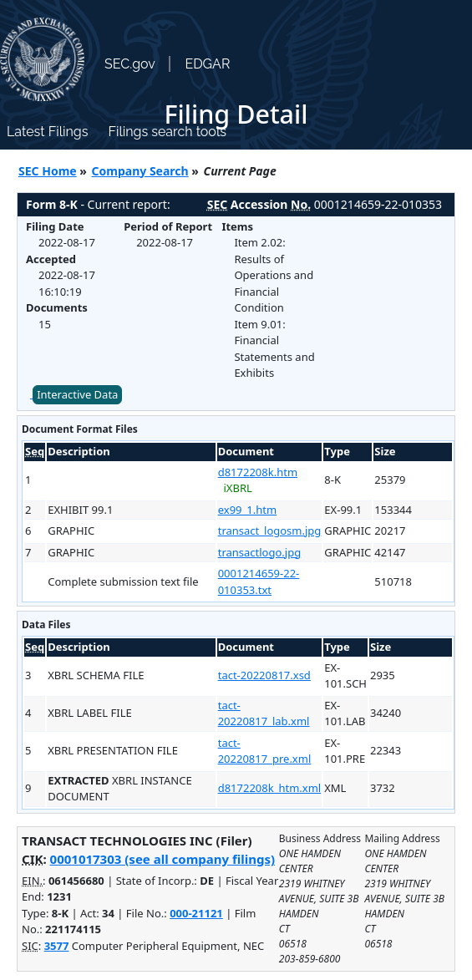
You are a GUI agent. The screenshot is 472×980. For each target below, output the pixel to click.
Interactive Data (77, 394)
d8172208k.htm (258, 472)
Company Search (140, 171)
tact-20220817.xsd (264, 675)
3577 (57, 946)
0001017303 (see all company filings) (162, 859)
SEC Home (48, 171)
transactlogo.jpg (260, 552)
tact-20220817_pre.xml (265, 751)
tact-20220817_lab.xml (264, 713)
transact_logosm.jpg (270, 531)
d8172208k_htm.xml (270, 788)
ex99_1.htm (247, 510)
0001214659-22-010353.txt (259, 581)
